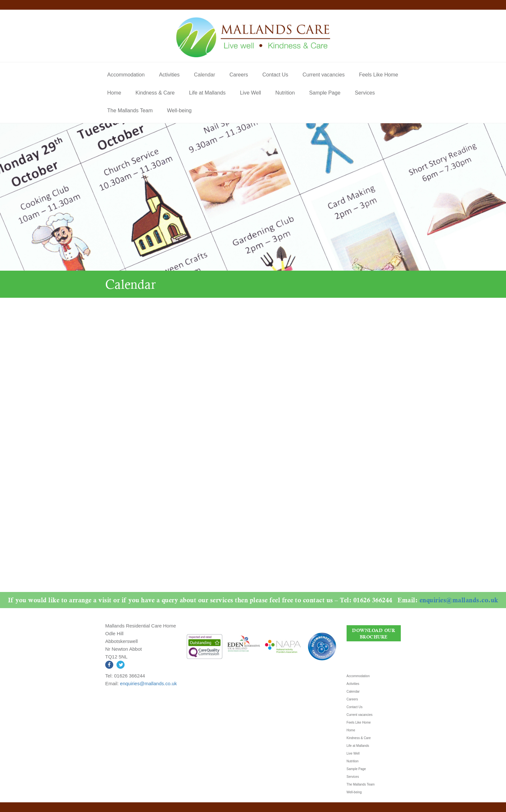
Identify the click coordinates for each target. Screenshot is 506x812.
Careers (239, 75)
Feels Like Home (378, 75)
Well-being (179, 110)
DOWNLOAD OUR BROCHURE (374, 633)
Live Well (250, 93)
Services (365, 93)
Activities (169, 75)
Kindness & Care (155, 93)
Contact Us (275, 75)
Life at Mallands (207, 93)
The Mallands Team (130, 110)
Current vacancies (324, 75)
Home (114, 93)
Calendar (205, 75)
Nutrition (285, 93)
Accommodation (126, 75)
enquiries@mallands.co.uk (338, 600)
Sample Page (325, 93)
